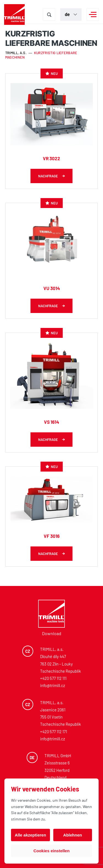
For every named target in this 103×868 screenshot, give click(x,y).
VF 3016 (52, 536)
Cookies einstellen (52, 851)
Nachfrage (48, 176)
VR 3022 (51, 158)
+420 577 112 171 (54, 732)
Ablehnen (73, 835)
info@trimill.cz (53, 685)
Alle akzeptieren (30, 835)
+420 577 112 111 (53, 678)
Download (52, 633)
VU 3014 (52, 288)
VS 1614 (51, 422)
